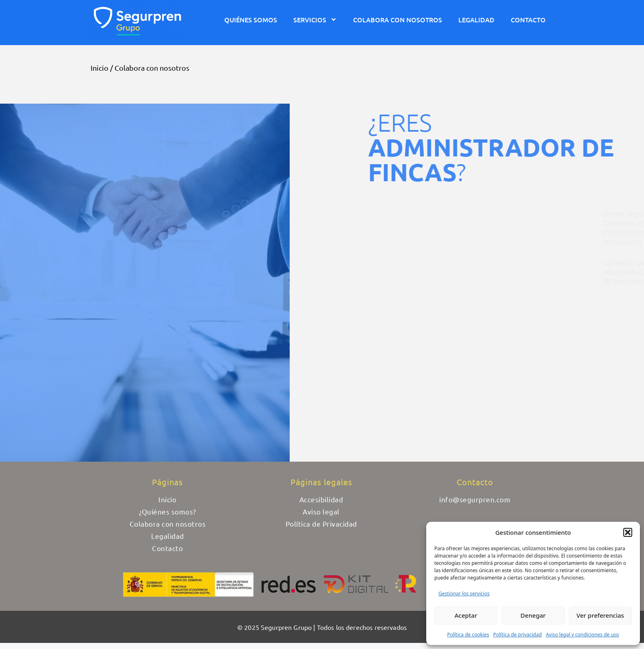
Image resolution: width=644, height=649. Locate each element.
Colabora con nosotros (398, 20)
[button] (628, 532)
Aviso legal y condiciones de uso (582, 635)
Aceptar (466, 615)
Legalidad (476, 20)
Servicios (315, 20)
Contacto (528, 20)
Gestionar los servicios (464, 594)
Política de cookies (468, 635)
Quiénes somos (251, 20)
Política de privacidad (518, 635)
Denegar (533, 615)
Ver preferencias (600, 615)
